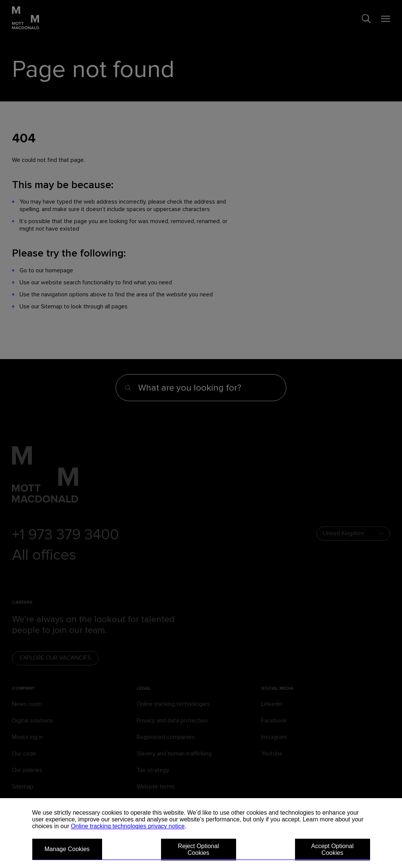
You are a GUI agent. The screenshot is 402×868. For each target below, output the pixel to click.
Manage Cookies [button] (67, 849)
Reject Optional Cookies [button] (198, 849)
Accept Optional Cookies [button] (332, 849)
